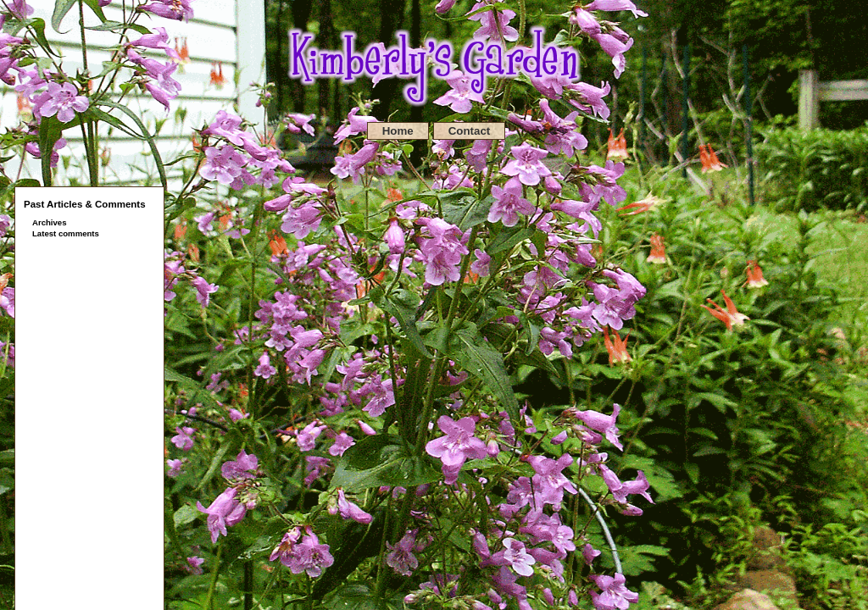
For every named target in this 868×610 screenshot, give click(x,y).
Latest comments (66, 233)
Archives (50, 222)
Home (398, 131)
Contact (470, 131)
